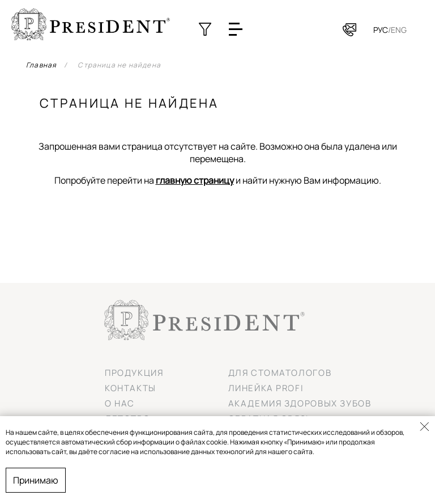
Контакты (131, 388)
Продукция (134, 373)
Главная (41, 65)
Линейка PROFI (266, 388)
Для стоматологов (280, 373)
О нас (120, 403)
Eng (399, 30)
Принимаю (36, 480)
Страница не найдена (119, 65)
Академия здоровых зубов (300, 403)
